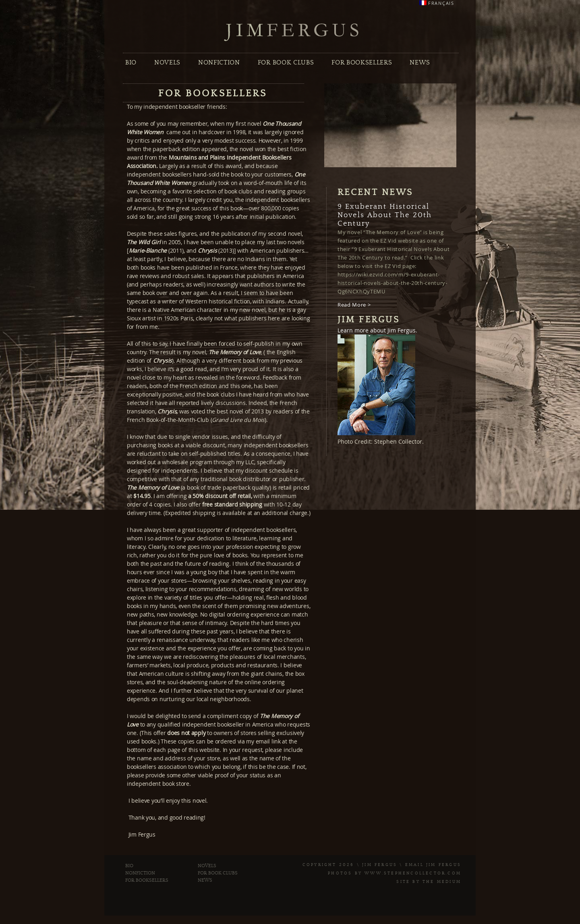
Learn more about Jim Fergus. (377, 330)
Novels (167, 62)
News (420, 62)
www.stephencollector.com (413, 873)
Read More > (354, 305)
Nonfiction (219, 62)
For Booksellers (362, 62)
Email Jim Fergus (433, 865)
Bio (131, 62)
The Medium (442, 882)
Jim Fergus (292, 32)
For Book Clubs (286, 62)
